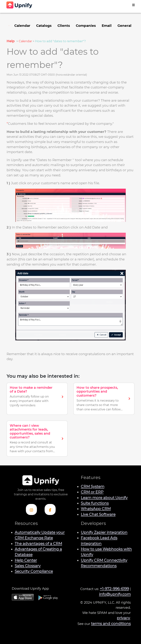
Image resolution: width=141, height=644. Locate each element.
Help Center (26, 560)
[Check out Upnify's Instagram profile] (31, 510)
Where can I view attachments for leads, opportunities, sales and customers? (30, 432)
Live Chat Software (98, 514)
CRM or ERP (92, 492)
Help (11, 41)
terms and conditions (111, 624)
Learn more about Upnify (104, 498)
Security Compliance (34, 571)
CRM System (93, 486)
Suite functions (95, 503)
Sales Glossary (28, 566)
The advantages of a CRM (38, 544)
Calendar (25, 41)
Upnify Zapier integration (104, 532)
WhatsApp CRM (96, 509)
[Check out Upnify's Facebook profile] (50, 510)
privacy (123, 618)
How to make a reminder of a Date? (31, 390)
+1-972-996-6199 (114, 589)
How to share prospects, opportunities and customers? (97, 392)
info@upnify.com (115, 594)
